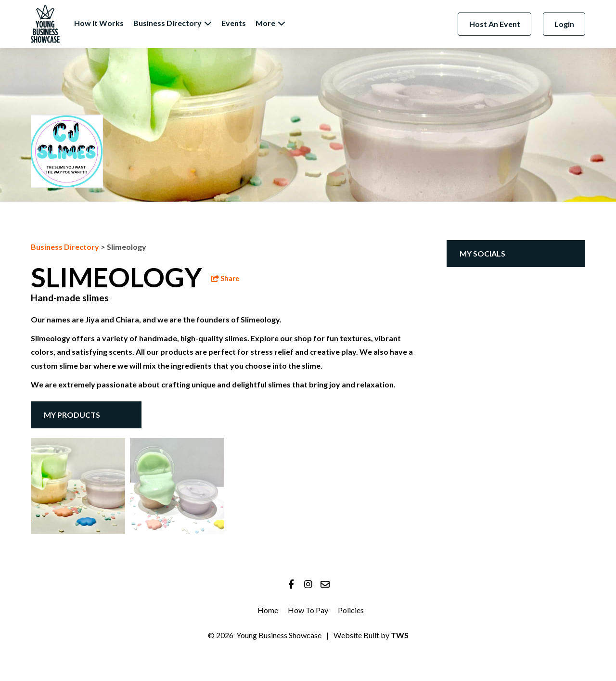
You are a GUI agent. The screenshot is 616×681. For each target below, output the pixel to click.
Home (268, 610)
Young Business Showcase (279, 635)
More (270, 23)
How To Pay (308, 610)
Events (234, 23)
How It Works (99, 23)
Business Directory (173, 23)
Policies (351, 610)
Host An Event (495, 24)
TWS (399, 635)
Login (564, 24)
